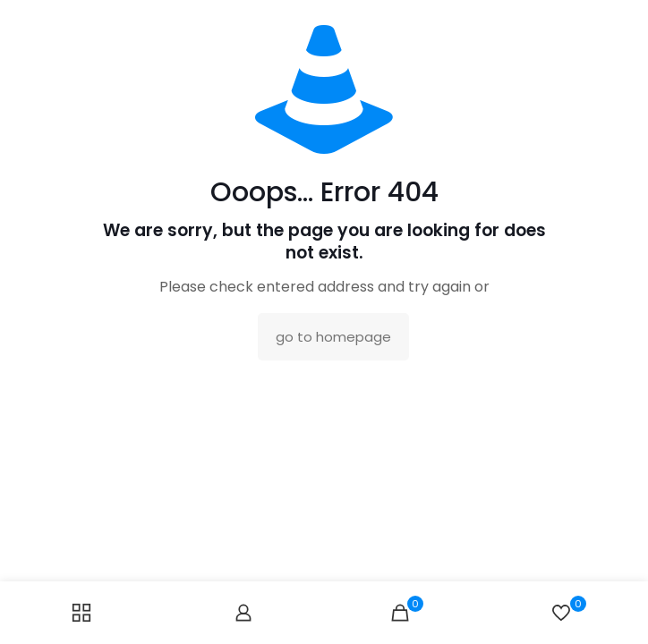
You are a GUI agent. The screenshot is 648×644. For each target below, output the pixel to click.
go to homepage (333, 337)
